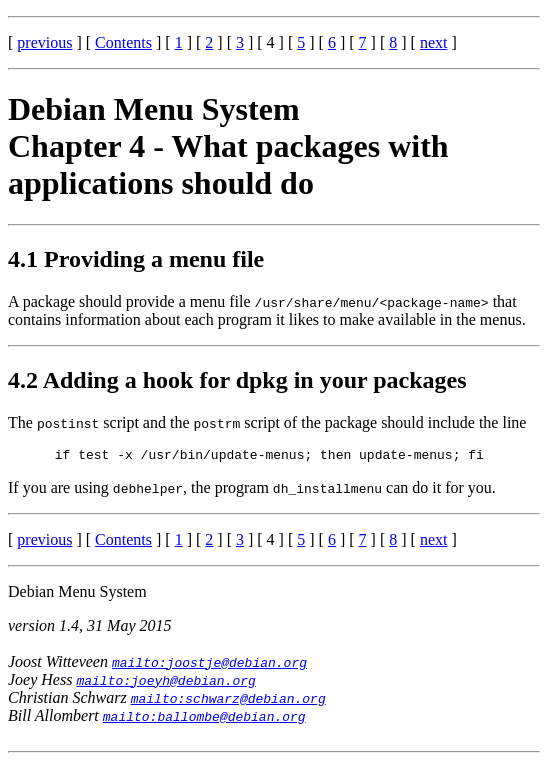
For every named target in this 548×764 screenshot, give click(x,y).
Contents (123, 42)
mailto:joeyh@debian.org (165, 683)
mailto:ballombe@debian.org (204, 719)
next (434, 42)
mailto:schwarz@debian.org (228, 701)
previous (44, 42)
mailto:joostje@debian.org (209, 665)
